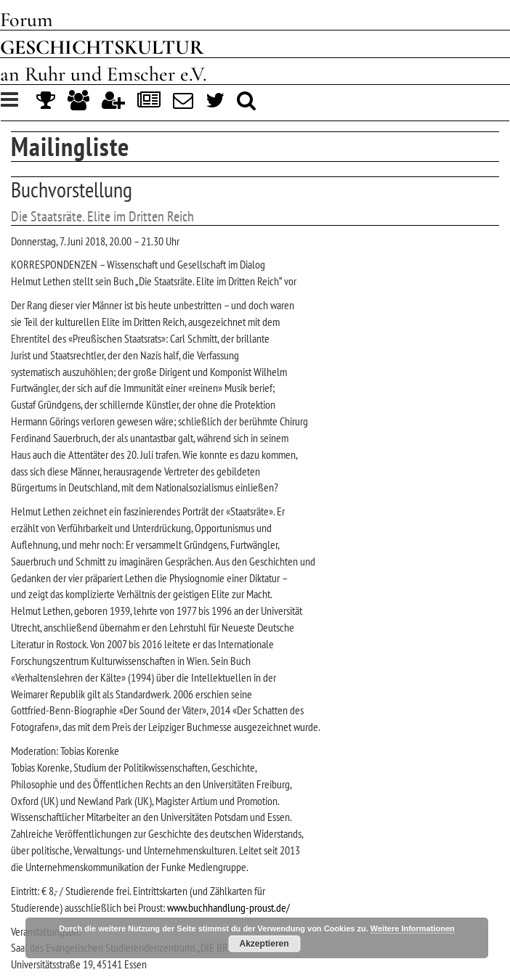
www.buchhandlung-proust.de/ (228, 907)
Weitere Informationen (413, 928)
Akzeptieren (264, 944)
